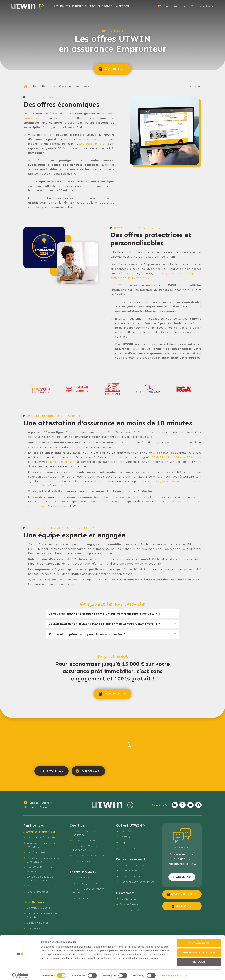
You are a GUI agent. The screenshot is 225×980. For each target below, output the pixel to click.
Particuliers (41, 86)
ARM (155, 457)
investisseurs (140, 278)
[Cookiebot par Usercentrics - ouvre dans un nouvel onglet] (20, 974)
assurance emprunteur (93, 139)
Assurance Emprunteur (70, 6)
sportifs (196, 273)
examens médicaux (61, 462)
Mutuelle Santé (101, 6)
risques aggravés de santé (172, 273)
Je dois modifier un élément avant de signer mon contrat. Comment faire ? (104, 624)
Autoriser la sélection (199, 951)
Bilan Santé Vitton (172, 457)
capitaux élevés (39, 486)
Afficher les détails (172, 974)
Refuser (199, 960)
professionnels (120, 278)
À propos (122, 6)
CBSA (190, 457)
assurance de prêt (92, 144)
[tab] (113, 614)
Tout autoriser (199, 941)
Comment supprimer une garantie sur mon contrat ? (87, 634)
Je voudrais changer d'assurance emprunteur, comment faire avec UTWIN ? (105, 614)
